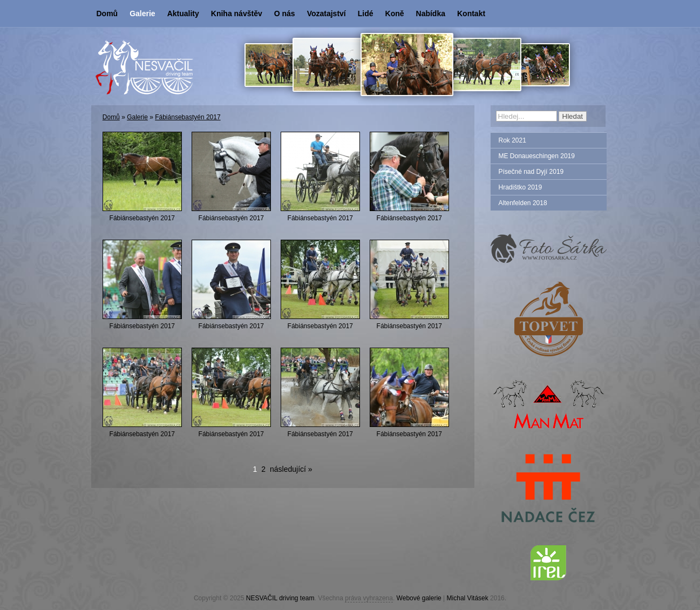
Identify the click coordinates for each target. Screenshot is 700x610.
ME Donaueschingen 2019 (537, 156)
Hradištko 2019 (521, 187)
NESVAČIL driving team (280, 598)
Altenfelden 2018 (523, 203)
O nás (285, 13)
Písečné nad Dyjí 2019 (531, 172)
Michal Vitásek (468, 598)
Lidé (366, 13)
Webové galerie (419, 598)
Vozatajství (327, 13)
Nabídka (431, 13)
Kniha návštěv (237, 13)
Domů (107, 13)
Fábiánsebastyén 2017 (188, 117)
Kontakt (471, 13)
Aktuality (183, 13)
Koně (395, 13)
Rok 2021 (512, 140)
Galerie (142, 13)
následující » (291, 469)
